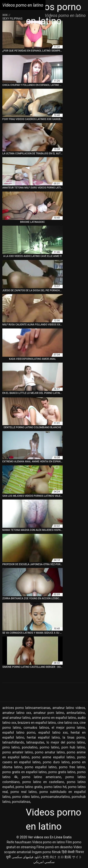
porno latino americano (42, 777)
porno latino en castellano (43, 782)
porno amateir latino (18, 752)
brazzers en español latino (37, 723)
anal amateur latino (16, 718)
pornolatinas (21, 802)
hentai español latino (43, 737)
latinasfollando (13, 742)
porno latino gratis (29, 787)
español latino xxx (53, 732)
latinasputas (35, 742)
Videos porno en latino (48, 842)
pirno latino (11, 747)
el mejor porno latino (68, 728)
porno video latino (26, 797)
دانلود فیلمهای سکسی (27, 857)
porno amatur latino (50, 752)
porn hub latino (73, 747)
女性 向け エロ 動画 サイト (62, 857)
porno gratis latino (62, 772)
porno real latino (24, 792)
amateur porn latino (49, 713)
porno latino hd (55, 787)
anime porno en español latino (54, 718)
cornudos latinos (36, 728)
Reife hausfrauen (19, 842)
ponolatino (30, 747)
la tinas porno (74, 737)
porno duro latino (56, 762)
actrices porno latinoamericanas (26, 708)
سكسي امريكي (44, 862)
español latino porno (19, 732)
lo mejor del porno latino (66, 742)
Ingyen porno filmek (46, 852)
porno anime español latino (53, 757)
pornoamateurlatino (55, 797)
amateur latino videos (69, 708)
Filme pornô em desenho (54, 847)
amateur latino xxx (17, 713)
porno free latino (72, 767)
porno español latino (41, 767)
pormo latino (49, 747)
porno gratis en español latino (25, 772)
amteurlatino (76, 713)
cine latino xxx (68, 723)
